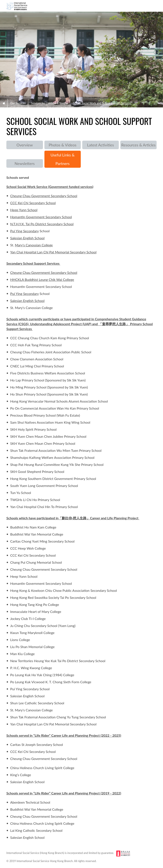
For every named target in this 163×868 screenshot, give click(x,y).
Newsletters (25, 163)
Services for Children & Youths (49, 103)
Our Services (18, 103)
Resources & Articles (138, 145)
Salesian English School (27, 238)
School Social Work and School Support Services (102, 103)
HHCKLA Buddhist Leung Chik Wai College (42, 279)
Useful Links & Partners (63, 159)
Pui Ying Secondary (24, 231)
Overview (25, 145)
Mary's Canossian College (34, 245)
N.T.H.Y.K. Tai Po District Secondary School (42, 224)
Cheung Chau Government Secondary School (44, 196)
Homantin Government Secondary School (41, 217)
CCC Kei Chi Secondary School (33, 203)
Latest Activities (101, 145)
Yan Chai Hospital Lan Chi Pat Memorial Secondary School (53, 252)
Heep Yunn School (24, 210)
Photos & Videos (63, 145)
